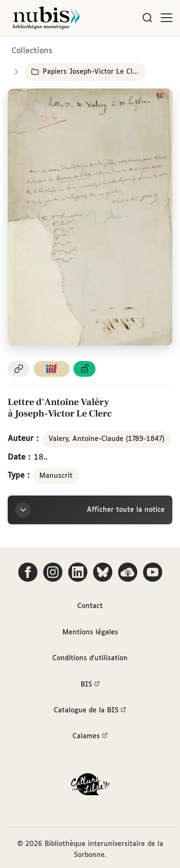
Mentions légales (90, 632)
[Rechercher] (147, 18)
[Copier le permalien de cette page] (19, 369)
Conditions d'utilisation (90, 658)
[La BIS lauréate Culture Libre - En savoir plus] (90, 786)
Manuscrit (56, 476)
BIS (90, 685)
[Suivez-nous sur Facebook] (28, 572)
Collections (32, 51)
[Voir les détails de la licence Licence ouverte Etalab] (84, 369)
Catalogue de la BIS (90, 710)
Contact (90, 606)
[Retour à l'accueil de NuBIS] (46, 18)
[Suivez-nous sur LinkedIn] (78, 572)
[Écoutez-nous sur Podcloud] (128, 572)
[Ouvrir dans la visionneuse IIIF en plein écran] (90, 217)
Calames (90, 736)
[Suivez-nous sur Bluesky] (103, 572)
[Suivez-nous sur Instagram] (53, 572)
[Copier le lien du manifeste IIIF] (52, 369)
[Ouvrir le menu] (167, 18)
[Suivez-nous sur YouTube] (153, 572)
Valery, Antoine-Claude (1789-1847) (107, 439)
